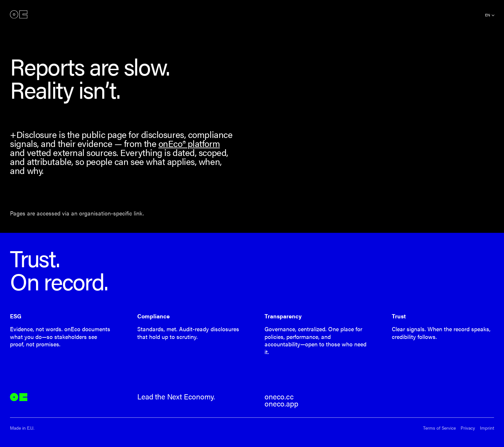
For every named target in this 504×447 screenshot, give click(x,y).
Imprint (487, 428)
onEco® (19, 14)
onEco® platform (189, 143)
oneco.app (281, 404)
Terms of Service (439, 428)
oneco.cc (279, 397)
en (488, 15)
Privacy (468, 428)
